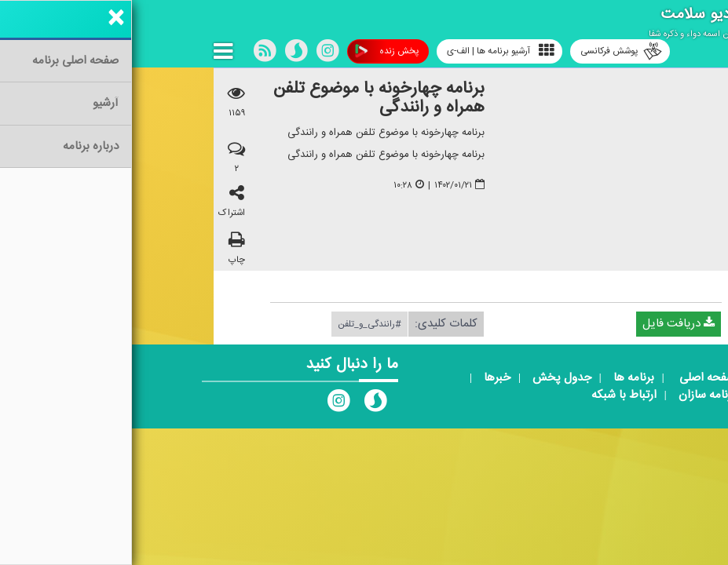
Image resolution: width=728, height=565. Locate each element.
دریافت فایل (547, 323)
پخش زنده (255, 51)
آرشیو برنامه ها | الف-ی (369, 51)
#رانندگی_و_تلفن (238, 323)
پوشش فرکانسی (489, 51)
